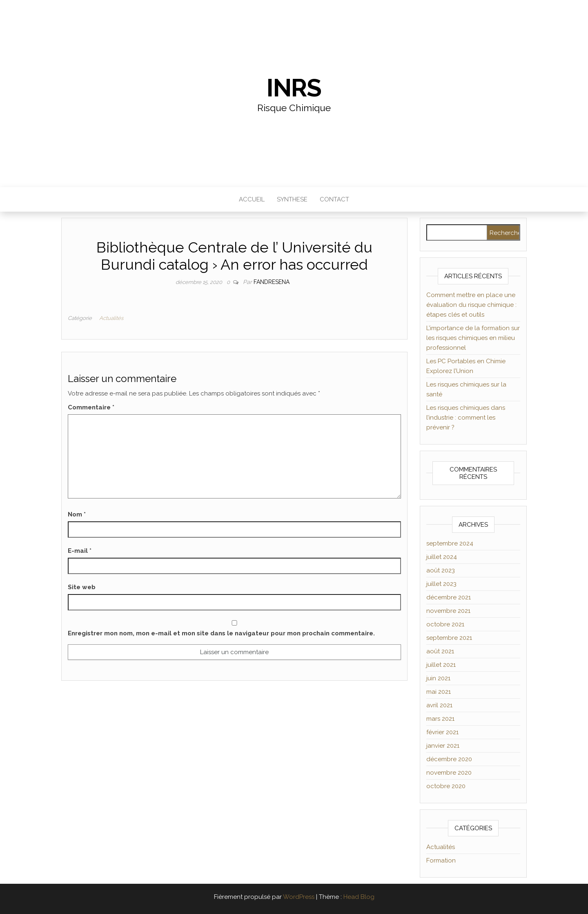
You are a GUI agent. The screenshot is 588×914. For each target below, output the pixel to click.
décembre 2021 (449, 597)
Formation (441, 860)
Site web (82, 587)
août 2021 (440, 651)
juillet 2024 (442, 557)
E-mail (80, 551)
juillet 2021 (441, 665)
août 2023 (441, 570)
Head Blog (359, 897)
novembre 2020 (449, 773)
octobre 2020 (446, 786)
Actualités (111, 318)
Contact (334, 199)
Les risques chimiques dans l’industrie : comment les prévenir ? (466, 418)
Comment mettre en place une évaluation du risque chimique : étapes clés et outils (471, 305)
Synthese (292, 199)
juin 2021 (438, 678)
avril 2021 (439, 705)
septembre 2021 (449, 638)
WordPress (299, 897)
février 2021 (442, 732)
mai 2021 (439, 692)
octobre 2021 (445, 624)
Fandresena (272, 282)
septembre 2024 (450, 543)
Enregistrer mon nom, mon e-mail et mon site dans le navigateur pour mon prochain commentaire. (221, 633)
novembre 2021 (448, 611)
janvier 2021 (443, 746)
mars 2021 (440, 719)
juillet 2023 (441, 584)
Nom (77, 514)
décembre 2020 (449, 759)
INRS (294, 88)
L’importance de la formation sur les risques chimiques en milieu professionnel (473, 338)
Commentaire (91, 407)
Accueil (252, 199)
